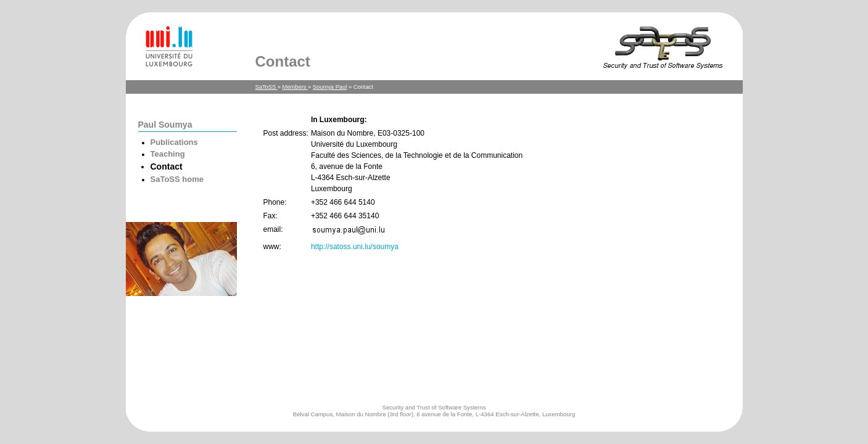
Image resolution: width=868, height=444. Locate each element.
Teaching (168, 154)
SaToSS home (177, 179)
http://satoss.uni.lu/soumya (355, 247)
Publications (174, 142)
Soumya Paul (330, 87)
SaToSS (267, 87)
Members (295, 87)
